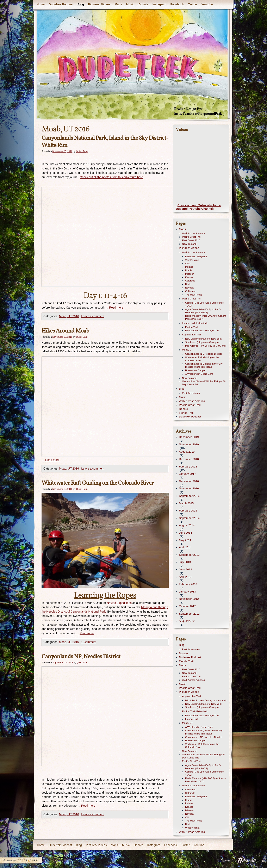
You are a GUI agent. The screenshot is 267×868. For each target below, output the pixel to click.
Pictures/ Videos (99, 4)
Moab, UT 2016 (69, 316)
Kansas (189, 277)
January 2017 (187, 474)
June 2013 (185, 569)
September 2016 (189, 496)
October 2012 (187, 606)
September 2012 (189, 614)
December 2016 (189, 481)
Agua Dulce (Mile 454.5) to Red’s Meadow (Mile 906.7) (203, 311)
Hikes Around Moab (65, 331)
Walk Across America (194, 233)
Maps (118, 4)
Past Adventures (191, 393)
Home (41, 4)
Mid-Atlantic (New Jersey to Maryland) (206, 346)
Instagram (159, 4)
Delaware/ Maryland (196, 256)
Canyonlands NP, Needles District (81, 657)
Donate (143, 4)
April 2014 (185, 547)
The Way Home (194, 295)
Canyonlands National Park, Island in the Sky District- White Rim (105, 142)
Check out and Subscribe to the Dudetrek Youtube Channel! (198, 207)
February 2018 (188, 467)
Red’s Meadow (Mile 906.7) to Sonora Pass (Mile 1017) (206, 317)
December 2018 (189, 459)
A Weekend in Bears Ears (199, 374)
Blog (81, 4)
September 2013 (189, 555)
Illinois (189, 270)
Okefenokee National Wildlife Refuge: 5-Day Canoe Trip (204, 383)
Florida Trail (192, 327)
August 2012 (187, 621)
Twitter (193, 4)
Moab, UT (187, 350)
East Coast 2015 (191, 240)
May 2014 (185, 540)
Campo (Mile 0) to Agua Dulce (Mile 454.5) (204, 304)
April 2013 (185, 577)
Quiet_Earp (82, 151)
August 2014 (187, 525)
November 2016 (189, 488)
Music (130, 4)
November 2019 (189, 444)
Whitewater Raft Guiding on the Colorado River (98, 483)
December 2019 (189, 437)
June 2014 (185, 533)
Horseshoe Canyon (196, 370)
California (190, 291)
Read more (116, 308)
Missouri (190, 274)
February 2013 (188, 584)
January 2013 (187, 592)
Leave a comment (93, 316)
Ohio (188, 263)
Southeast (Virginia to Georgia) (202, 342)
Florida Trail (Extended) (195, 323)
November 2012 (189, 599)
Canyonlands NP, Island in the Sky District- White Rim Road (204, 365)
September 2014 (189, 518)
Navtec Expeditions (119, 603)
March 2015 (186, 503)
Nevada (189, 288)
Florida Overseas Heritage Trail (202, 330)
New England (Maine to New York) (204, 339)
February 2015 (188, 511)
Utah (188, 284)
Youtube (207, 4)
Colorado (190, 281)
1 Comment (89, 642)
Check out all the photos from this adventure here (111, 177)
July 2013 (185, 562)
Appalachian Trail (191, 335)
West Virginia (192, 260)
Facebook (177, 4)
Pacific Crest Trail (192, 237)
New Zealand (189, 244)
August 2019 (187, 452)
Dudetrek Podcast (61, 4)
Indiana (189, 267)
